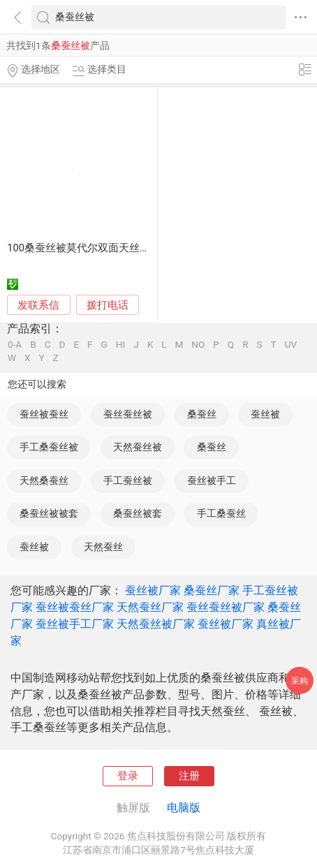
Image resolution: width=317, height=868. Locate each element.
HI (120, 345)
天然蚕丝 (103, 547)
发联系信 (38, 305)
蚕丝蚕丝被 (128, 414)
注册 (189, 776)
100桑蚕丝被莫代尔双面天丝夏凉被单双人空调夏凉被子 (136, 248)
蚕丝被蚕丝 (44, 414)
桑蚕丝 (202, 414)
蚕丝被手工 (212, 480)
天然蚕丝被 (138, 447)
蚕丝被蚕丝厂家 (75, 607)
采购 (300, 681)
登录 (128, 776)
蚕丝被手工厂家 (75, 624)
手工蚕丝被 (128, 480)
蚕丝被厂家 (153, 590)
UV (291, 345)
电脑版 (184, 808)
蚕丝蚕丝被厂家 (226, 607)
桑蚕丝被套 (138, 513)
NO (198, 345)
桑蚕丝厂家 (212, 590)
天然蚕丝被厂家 (156, 624)
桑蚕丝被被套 (49, 513)
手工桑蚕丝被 (49, 447)
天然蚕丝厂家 (150, 607)
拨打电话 (108, 305)
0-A (15, 345)
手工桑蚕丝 (221, 513)
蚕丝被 (265, 414)
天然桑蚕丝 (44, 480)
